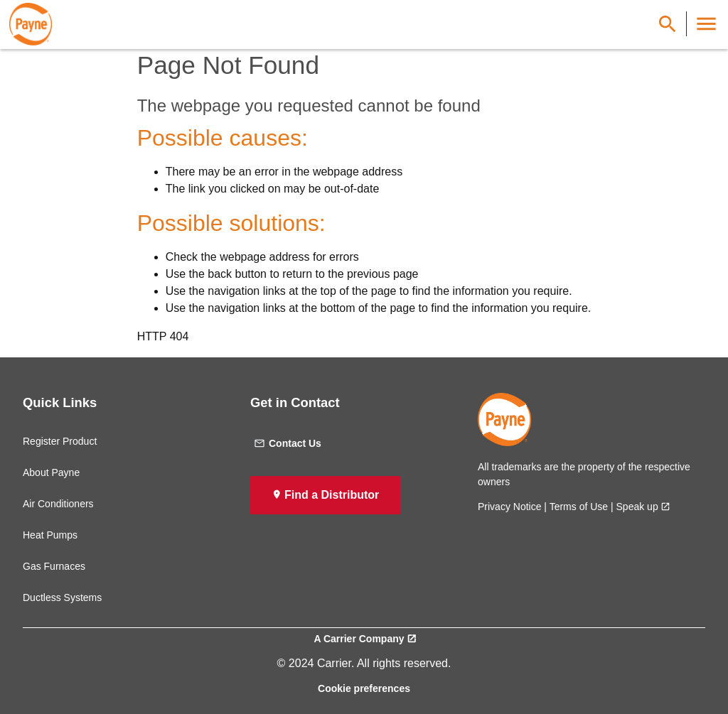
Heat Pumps (50, 535)
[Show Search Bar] (668, 24)
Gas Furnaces (54, 566)
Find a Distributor (332, 495)
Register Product (60, 441)
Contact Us (288, 443)
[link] (31, 24)
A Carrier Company (359, 639)
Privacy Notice (509, 507)
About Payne (51, 472)
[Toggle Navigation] (706, 24)
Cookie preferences (364, 688)
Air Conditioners (58, 504)
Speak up (637, 507)
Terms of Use (579, 507)
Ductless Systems (62, 597)
